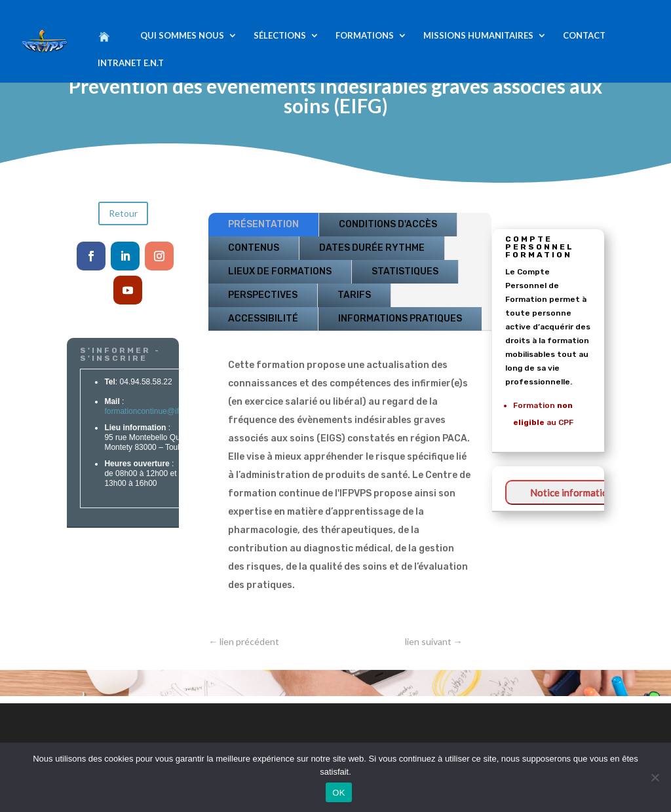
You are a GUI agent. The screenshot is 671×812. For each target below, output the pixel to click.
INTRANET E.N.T (131, 63)
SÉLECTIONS (280, 36)
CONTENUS (254, 248)
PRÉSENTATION (263, 224)
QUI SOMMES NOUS (182, 36)
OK (338, 793)
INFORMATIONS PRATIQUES (400, 319)
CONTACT (584, 36)
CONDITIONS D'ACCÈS (388, 224)
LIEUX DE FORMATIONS (280, 271)
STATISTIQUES (405, 271)
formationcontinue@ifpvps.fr (153, 412)
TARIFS (354, 295)
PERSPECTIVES (263, 295)
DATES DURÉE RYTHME (372, 248)
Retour (123, 213)
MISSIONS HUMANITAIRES (478, 36)
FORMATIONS (365, 36)
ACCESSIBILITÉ (263, 319)
